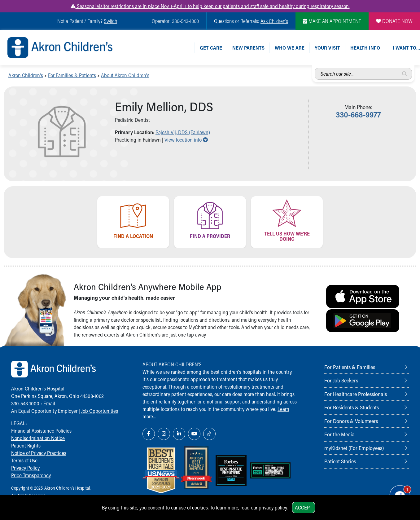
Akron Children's (26, 75)
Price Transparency (31, 475)
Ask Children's (274, 21)
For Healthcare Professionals (356, 394)
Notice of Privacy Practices (39, 453)
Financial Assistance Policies (41, 431)
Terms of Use (24, 460)
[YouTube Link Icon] (194, 434)
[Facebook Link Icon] (149, 434)
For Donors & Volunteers (351, 421)
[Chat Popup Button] (398, 493)
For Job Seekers (341, 380)
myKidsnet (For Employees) (354, 448)
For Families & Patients (72, 75)
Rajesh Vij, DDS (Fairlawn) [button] (183, 132)
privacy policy (273, 507)
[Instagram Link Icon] (164, 434)
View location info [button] (186, 140)
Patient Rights (26, 445)
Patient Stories (340, 461)
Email (49, 403)
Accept (304, 507)
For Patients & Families (350, 367)
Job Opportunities (100, 411)
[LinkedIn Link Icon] (179, 434)
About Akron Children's (125, 75)
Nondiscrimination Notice (38, 438)
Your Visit (327, 48)
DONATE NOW (394, 21)
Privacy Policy (25, 468)
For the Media (339, 434)
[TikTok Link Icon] (209, 434)
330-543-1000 (25, 403)
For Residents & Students (352, 407)
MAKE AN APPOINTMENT (332, 21)
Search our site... (315, 68)
